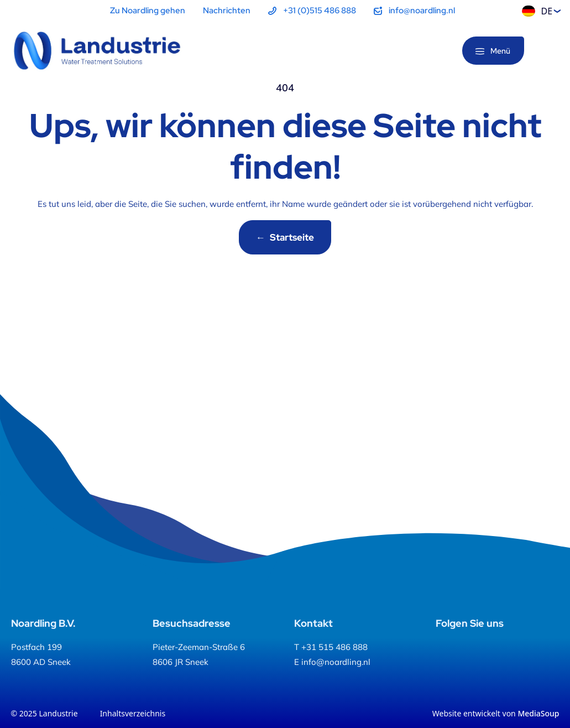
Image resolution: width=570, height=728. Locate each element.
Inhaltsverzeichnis (133, 713)
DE (537, 11)
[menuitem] (312, 11)
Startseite (285, 237)
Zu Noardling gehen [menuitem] (148, 11)
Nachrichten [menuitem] (227, 11)
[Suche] (551, 51)
